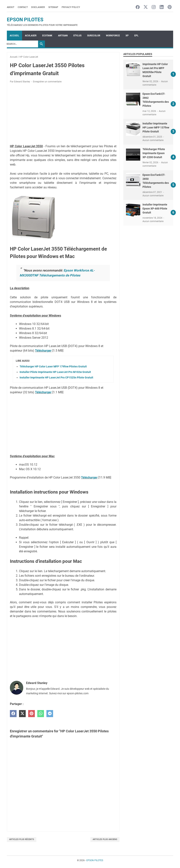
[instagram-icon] (154, 7)
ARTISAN (63, 36)
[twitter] (22, 714)
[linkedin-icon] (162, 7)
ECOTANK (47, 36)
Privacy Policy (71, 7)
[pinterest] (31, 714)
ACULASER (31, 36)
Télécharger (43, 351)
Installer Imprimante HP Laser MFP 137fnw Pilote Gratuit (156, 127)
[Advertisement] (63, 114)
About (11, 7)
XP (127, 36)
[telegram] (50, 714)
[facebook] (13, 714)
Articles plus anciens (105, 839)
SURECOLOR (94, 36)
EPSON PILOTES (25, 20)
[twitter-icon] (146, 7)
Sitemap (53, 7)
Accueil (14, 36)
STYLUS (77, 36)
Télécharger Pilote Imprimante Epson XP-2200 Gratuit (154, 153)
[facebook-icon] (138, 7)
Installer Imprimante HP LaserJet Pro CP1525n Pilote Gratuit (56, 377)
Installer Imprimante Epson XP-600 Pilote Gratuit (155, 209)
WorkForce (113, 36)
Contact (23, 7)
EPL (136, 36)
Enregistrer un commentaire (47, 82)
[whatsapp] (41, 714)
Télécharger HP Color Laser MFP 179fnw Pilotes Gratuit (53, 366)
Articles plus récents (22, 839)
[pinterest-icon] (170, 7)
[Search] (21, 44)
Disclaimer (38, 7)
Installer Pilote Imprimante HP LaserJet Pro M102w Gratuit (55, 372)
